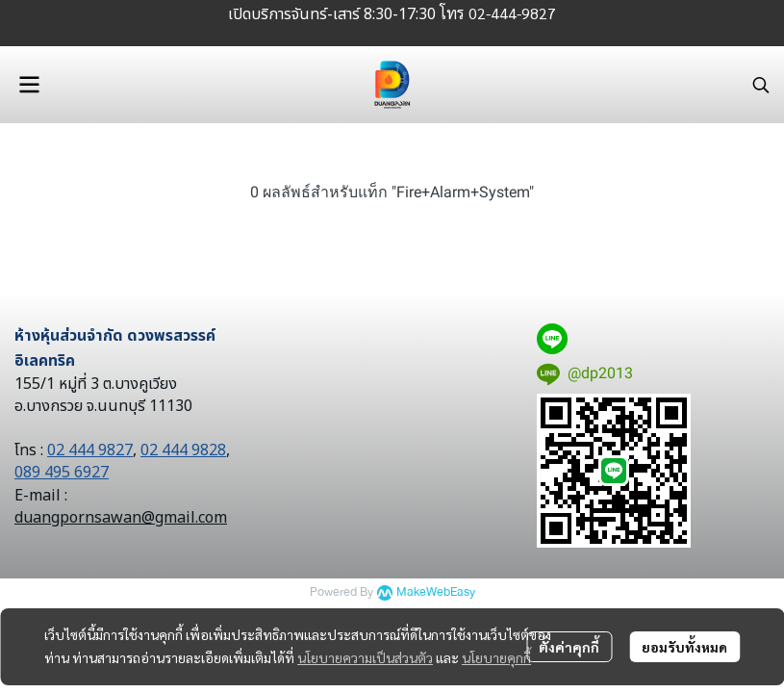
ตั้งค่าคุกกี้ (569, 647)
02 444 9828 (183, 450)
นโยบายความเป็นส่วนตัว (365, 657)
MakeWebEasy (436, 592)
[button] (761, 85)
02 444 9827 (90, 450)
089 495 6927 (62, 473)
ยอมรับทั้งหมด (684, 647)
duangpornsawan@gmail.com (121, 518)
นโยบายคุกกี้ (496, 657)
